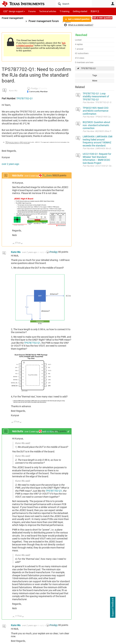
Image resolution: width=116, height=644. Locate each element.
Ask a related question (77, 19)
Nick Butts (18, 176)
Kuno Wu (13, 91)
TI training (64, 11)
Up (14, 244)
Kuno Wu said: (23, 443)
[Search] (74, 4)
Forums (32, 11)
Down (22, 244)
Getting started (80, 11)
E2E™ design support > (14, 11)
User (113, 4)
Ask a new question (102, 18)
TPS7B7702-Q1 (88, 68)
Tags (95, 75)
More (95, 81)
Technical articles (48, 11)
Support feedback (113, 607)
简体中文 (95, 11)
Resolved (81, 35)
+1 (68, 431)
